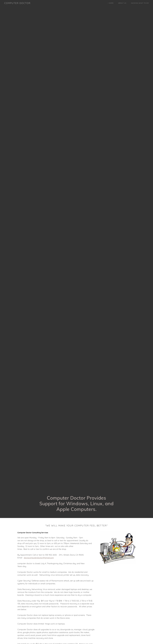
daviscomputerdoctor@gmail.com (39, 558)
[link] (17, 3)
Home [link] (111, 3)
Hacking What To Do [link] (140, 3)
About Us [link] (122, 3)
